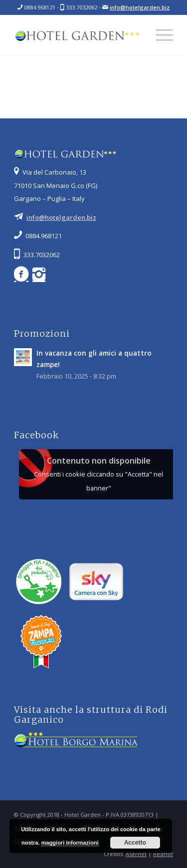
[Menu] (159, 35)
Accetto (135, 843)
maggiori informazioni (70, 843)
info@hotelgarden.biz (140, 7)
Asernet (136, 854)
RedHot (163, 854)
